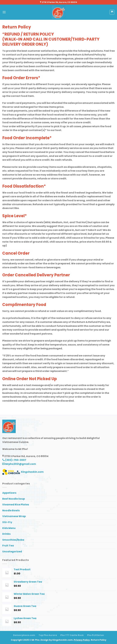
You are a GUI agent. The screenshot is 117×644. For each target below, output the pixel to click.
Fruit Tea (8, 546)
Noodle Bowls (11, 510)
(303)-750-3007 (14, 460)
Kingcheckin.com (23, 472)
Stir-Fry (7, 522)
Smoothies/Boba (13, 540)
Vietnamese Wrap (14, 516)
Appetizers (9, 493)
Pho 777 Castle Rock (72, 635)
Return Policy (99, 640)
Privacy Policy (82, 640)
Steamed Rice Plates (16, 505)
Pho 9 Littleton (96, 635)
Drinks (6, 534)
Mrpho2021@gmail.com (19, 464)
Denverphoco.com (24, 635)
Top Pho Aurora (48, 635)
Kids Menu (9, 528)
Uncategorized (12, 552)
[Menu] (4, 12)
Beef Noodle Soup (14, 499)
